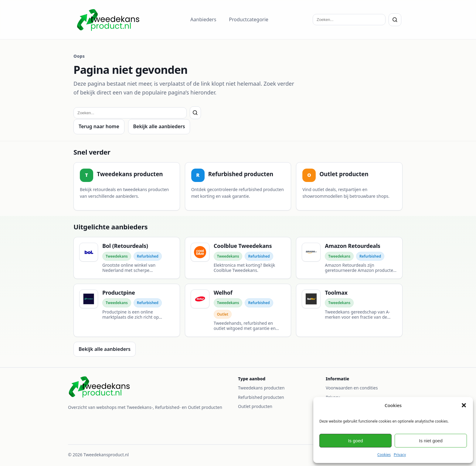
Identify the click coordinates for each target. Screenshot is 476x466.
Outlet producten (255, 406)
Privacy (400, 455)
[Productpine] (127, 310)
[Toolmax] (349, 310)
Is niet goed (431, 441)
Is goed (355, 441)
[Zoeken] (395, 20)
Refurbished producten (261, 397)
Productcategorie (249, 19)
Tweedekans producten (261, 388)
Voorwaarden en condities (352, 388)
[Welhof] (238, 310)
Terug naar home (99, 126)
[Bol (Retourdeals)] (127, 258)
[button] (464, 405)
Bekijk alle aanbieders (159, 126)
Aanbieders (203, 19)
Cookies (384, 455)
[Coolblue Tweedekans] (238, 258)
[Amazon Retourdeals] (349, 258)
